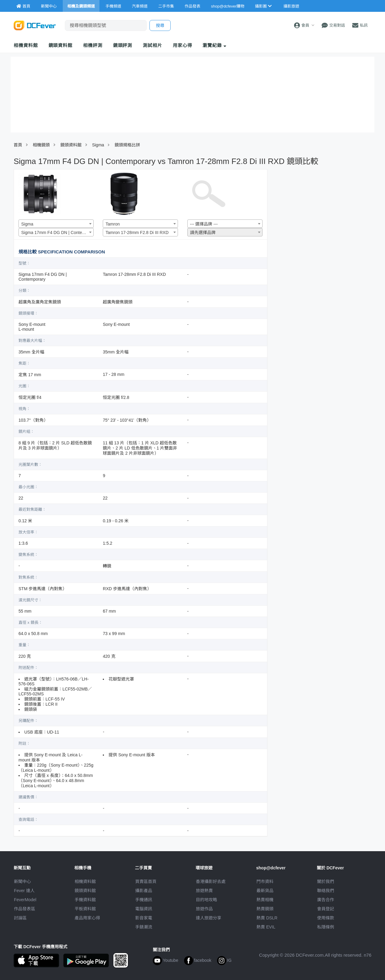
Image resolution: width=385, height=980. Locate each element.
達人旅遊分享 (209, 918)
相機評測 (93, 45)
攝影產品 (144, 891)
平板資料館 (85, 909)
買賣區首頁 (146, 881)
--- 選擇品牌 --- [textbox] (204, 224)
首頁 (18, 145)
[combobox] (56, 224)
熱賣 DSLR (267, 918)
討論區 (20, 918)
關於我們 (326, 881)
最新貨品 (265, 891)
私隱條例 (326, 927)
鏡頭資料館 (61, 45)
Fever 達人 (24, 891)
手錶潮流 (144, 927)
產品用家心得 (87, 918)
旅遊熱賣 (204, 891)
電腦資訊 (144, 909)
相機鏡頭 (41, 145)
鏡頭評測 (123, 45)
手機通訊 (144, 900)
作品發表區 (25, 909)
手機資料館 (85, 900)
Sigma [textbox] (27, 224)
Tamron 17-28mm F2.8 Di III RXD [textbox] (137, 232)
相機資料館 (26, 45)
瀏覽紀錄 (214, 45)
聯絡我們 (326, 891)
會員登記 (326, 909)
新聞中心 (22, 881)
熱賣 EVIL (266, 927)
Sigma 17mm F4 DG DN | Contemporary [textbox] (57, 232)
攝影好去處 (211, 881)
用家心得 (182, 45)
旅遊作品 (204, 909)
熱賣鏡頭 (265, 909)
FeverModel (25, 900)
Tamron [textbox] (113, 224)
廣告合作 (326, 900)
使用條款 (326, 918)
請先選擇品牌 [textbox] (203, 232)
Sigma (98, 145)
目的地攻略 (206, 900)
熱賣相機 (265, 900)
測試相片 (152, 45)
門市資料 (265, 881)
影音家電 (144, 918)
